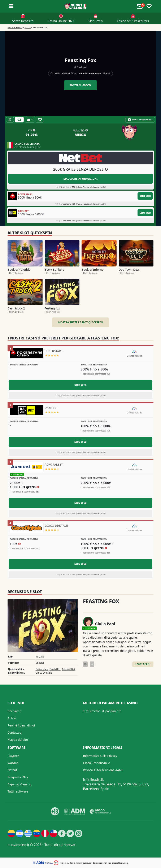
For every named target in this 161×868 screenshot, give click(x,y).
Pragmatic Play (18, 777)
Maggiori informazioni (80, 179)
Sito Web (145, 196)
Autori (12, 718)
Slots (28, 27)
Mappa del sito (18, 740)
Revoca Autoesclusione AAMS (103, 770)
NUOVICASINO (15, 27)
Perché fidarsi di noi (21, 725)
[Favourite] (40, 120)
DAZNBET (55, 669)
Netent (12, 770)
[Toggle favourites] (149, 6)
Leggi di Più (143, 664)
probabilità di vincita (120, 863)
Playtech (13, 756)
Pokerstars (42, 669)
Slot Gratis (95, 21)
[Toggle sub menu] (11, 6)
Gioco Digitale (44, 673)
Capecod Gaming (19, 784)
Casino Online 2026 (61, 21)
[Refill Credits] (19, 120)
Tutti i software (18, 791)
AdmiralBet (68, 669)
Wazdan (13, 763)
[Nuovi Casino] (76, 6)
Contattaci (15, 732)
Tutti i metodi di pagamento (102, 711)
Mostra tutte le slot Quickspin (80, 322)
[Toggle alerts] (140, 6)
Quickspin (82, 67)
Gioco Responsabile (96, 763)
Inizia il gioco (81, 85)
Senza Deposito (23, 21)
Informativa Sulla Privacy (100, 756)
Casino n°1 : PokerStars (133, 21)
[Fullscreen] (10, 120)
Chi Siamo (14, 711)
